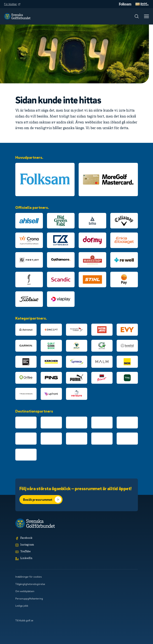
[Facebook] (77, 538)
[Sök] (137, 16)
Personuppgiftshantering (29, 598)
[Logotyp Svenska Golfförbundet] (17, 16)
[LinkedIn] (77, 558)
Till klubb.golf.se (24, 620)
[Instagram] (77, 545)
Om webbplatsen (25, 591)
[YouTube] (77, 552)
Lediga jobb (22, 606)
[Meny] (146, 16)
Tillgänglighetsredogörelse (30, 584)
